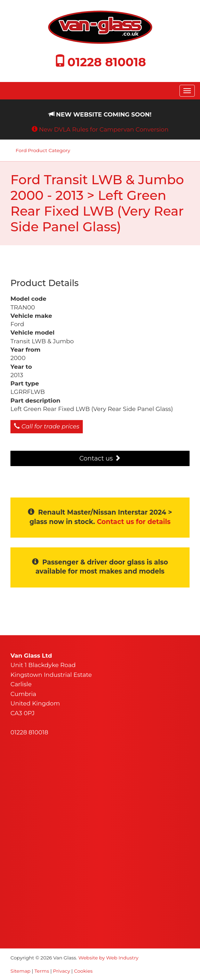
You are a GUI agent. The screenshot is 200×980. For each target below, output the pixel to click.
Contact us (100, 458)
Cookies (83, 971)
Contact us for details (134, 522)
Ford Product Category (43, 150)
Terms (42, 971)
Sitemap (21, 971)
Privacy (61, 971)
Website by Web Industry (108, 958)
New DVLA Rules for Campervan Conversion (104, 129)
